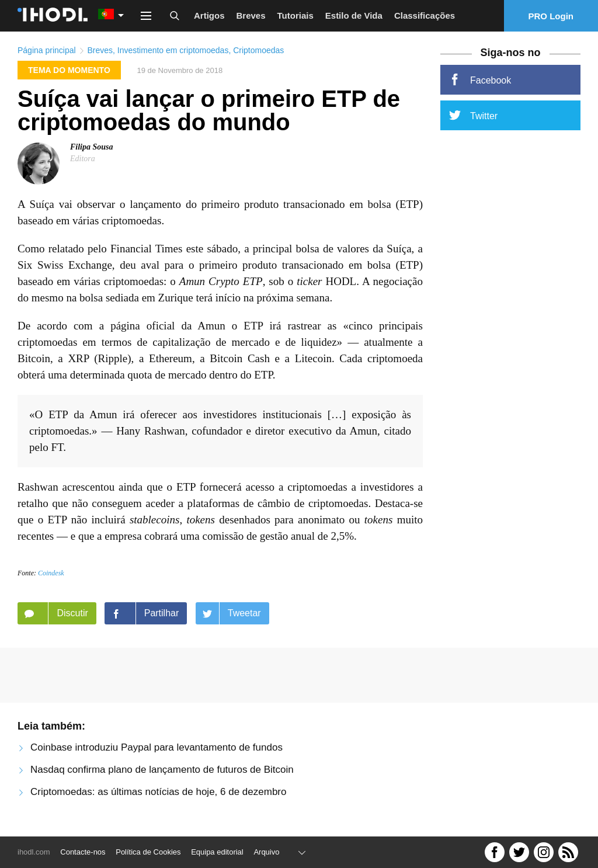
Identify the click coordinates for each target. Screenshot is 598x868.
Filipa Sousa (92, 147)
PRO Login (551, 16)
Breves (251, 15)
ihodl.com (34, 852)
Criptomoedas (258, 50)
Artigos (209, 15)
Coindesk (51, 573)
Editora (83, 159)
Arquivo (266, 852)
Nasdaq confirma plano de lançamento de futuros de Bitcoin (162, 770)
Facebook (480, 79)
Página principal (47, 50)
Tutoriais (295, 15)
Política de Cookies (148, 852)
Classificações (425, 15)
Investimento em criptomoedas (173, 50)
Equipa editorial (217, 852)
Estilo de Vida (354, 15)
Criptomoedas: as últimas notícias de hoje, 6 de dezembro (158, 792)
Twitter (473, 115)
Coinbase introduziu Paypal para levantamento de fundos (157, 747)
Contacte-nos (83, 852)
